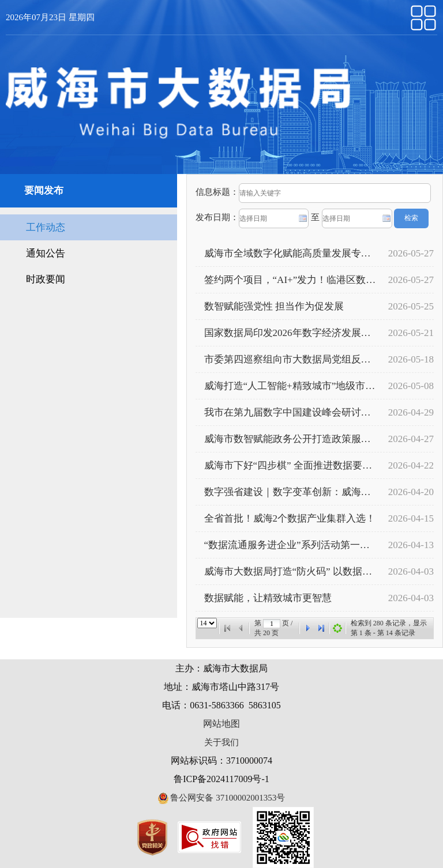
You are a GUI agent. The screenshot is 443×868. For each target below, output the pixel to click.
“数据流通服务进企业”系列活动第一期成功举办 (290, 545)
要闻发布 (44, 190)
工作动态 (46, 227)
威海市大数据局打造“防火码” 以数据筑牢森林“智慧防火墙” (290, 571)
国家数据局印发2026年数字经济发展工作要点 (290, 333)
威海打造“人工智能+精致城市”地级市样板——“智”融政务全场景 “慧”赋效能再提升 (290, 386)
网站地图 (221, 724)
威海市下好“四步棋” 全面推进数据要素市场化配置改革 (290, 465)
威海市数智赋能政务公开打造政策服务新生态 (290, 439)
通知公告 (46, 253)
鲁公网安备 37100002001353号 (222, 798)
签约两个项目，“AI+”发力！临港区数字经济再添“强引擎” (290, 280)
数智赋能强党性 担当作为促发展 (274, 306)
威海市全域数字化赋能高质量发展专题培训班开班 (290, 253)
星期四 (82, 17)
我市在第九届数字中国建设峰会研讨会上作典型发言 (290, 412)
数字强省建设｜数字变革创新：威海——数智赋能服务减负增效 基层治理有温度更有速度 (290, 492)
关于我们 (221, 742)
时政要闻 (46, 279)
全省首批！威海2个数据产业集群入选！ (290, 518)
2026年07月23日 (37, 17)
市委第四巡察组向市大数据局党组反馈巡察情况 (290, 359)
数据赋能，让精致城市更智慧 (268, 598)
